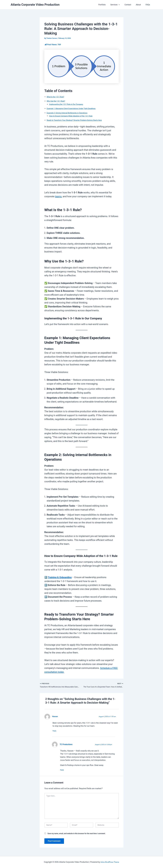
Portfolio (106, 5)
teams (58, 196)
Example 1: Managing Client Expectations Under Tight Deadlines (74, 108)
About (140, 5)
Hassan (55, 717)
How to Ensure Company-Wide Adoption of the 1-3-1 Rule (73, 116)
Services (118, 5)
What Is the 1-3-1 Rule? (56, 97)
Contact (130, 5)
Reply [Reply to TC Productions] (63, 771)
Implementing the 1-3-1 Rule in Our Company (68, 104)
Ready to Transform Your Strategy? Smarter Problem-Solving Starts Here (77, 120)
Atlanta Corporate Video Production (35, 5)
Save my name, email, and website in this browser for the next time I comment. (76, 834)
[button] (122, 5)
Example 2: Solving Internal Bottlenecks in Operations (69, 113)
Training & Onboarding (60, 577)
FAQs (148, 5)
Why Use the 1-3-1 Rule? (57, 101)
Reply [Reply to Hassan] (56, 731)
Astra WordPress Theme (110, 862)
